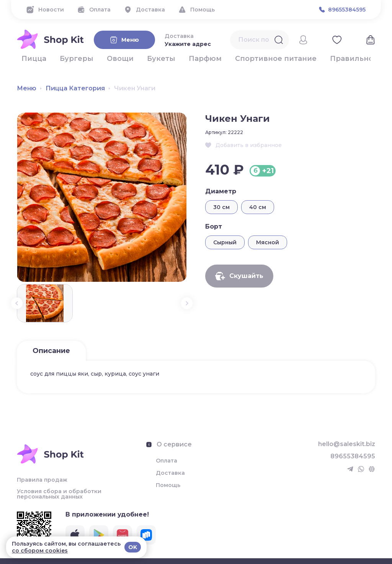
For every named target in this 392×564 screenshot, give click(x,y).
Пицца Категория (75, 88)
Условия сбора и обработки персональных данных (59, 494)
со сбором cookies (40, 551)
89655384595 (353, 456)
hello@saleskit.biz (347, 444)
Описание (51, 351)
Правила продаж (42, 480)
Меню (27, 88)
